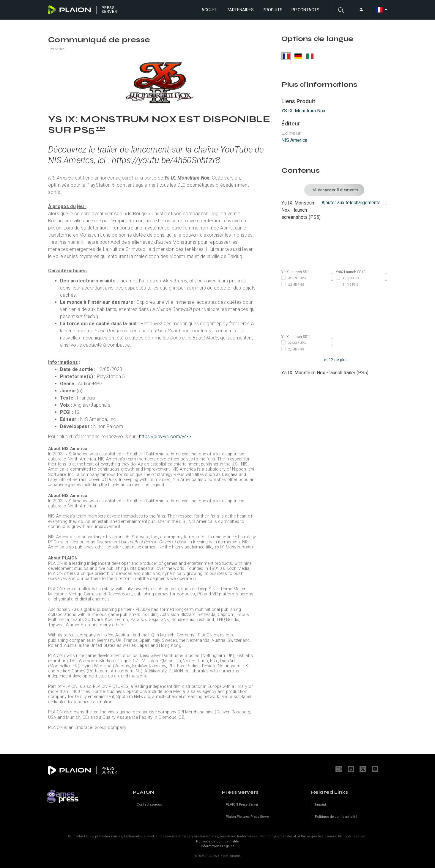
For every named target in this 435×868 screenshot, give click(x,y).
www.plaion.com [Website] (340, 769)
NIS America (294, 140)
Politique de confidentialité (218, 841)
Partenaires (240, 10)
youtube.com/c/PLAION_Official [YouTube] (376, 769)
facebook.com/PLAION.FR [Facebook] (352, 769)
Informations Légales (218, 846)
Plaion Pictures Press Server (248, 817)
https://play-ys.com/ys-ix (165, 437)
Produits (273, 10)
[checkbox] (354, 203)
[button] (341, 10)
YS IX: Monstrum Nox (303, 111)
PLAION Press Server (242, 804)
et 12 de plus (336, 360)
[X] (364, 769)
